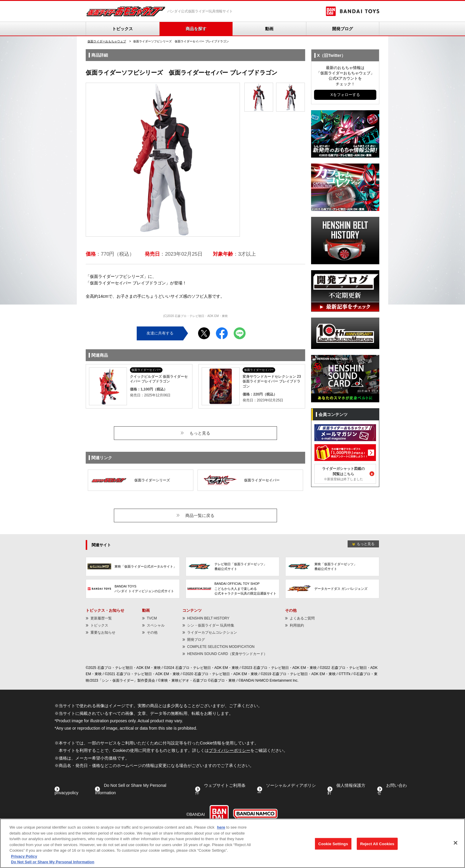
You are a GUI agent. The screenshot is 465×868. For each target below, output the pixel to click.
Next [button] (230, 160)
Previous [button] (95, 160)
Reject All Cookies (377, 844)
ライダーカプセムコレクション (212, 632)
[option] (163, 160)
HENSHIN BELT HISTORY (208, 618)
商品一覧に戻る (200, 515)
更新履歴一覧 (101, 618)
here (221, 827)
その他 (152, 632)
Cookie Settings (333, 844)
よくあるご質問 (302, 618)
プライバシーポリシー (230, 750)
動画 (269, 29)
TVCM (152, 618)
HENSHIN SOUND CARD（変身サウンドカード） (227, 654)
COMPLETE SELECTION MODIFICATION (221, 647)
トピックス (122, 29)
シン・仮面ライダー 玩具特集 (211, 625)
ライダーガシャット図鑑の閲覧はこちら (343, 474)
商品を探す (196, 29)
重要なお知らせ (103, 632)
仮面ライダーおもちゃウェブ (107, 41)
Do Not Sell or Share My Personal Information (53, 862)
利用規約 (297, 625)
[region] (232, 843)
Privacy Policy (24, 856)
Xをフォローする (345, 95)
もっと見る (200, 433)
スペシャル (156, 625)
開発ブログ (343, 29)
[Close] (456, 843)
